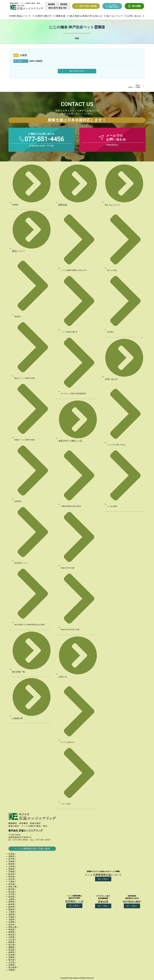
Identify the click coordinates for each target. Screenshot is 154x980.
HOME (13, 16)
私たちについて (117, 16)
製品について (26, 16)
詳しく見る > (103, 879)
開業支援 (63, 16)
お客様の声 (86, 16)
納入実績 (75, 16)
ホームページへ (77, 71)
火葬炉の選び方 (45, 16)
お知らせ (99, 16)
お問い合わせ (136, 16)
